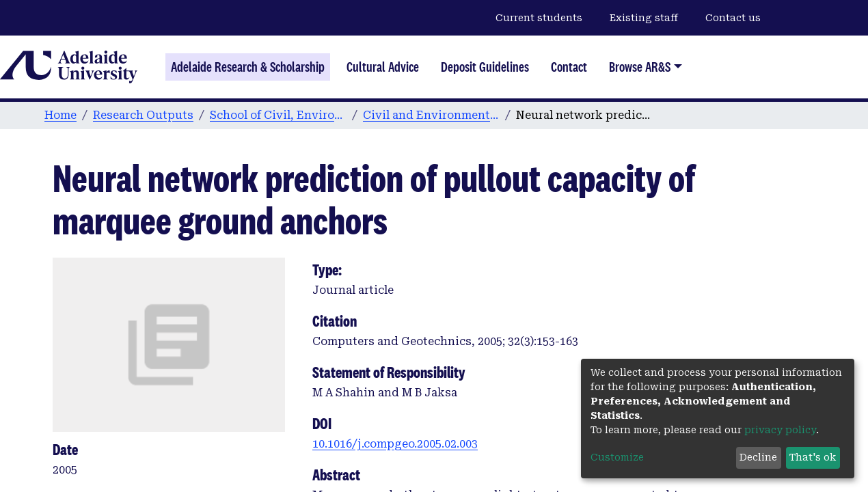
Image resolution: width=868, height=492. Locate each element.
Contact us (733, 18)
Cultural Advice (383, 67)
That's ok (813, 457)
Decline (758, 457)
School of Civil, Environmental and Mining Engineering (278, 115)
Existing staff (644, 18)
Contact (569, 67)
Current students (539, 18)
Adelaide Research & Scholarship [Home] (248, 67)
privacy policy (780, 430)
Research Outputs (143, 115)
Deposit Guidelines (485, 67)
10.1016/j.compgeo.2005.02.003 (395, 444)
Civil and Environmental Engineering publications (431, 115)
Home (60, 115)
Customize (617, 457)
